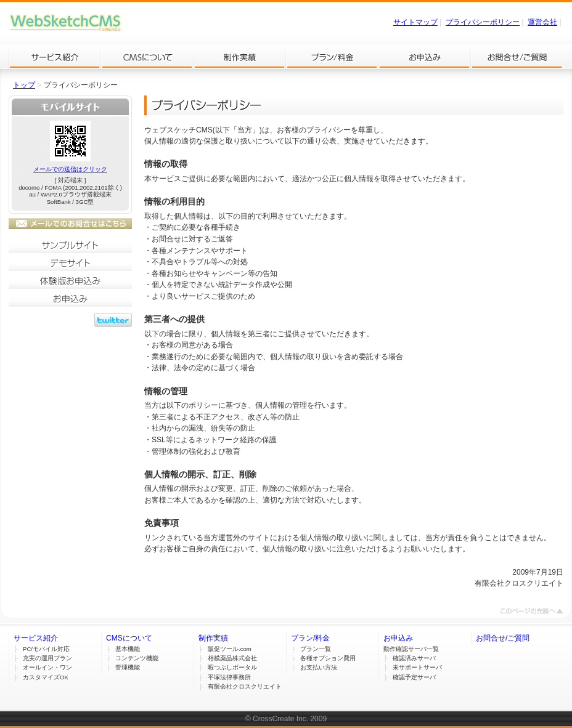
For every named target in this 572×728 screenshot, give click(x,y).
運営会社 (542, 22)
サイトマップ (415, 22)
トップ (24, 85)
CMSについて (147, 57)
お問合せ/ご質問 (517, 57)
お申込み (425, 57)
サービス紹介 (55, 57)
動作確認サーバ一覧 (411, 649)
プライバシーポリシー (483, 22)
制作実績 (240, 57)
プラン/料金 (332, 57)
